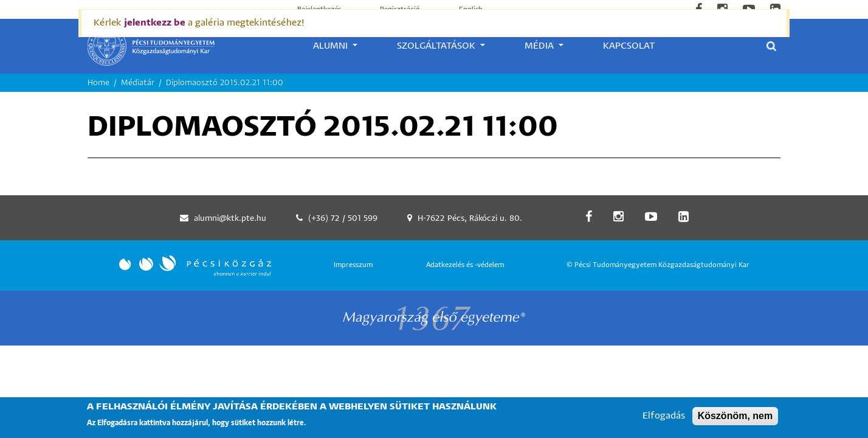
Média (540, 46)
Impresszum (353, 265)
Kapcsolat (629, 46)
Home (98, 83)
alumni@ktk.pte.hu (230, 219)
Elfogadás (664, 419)
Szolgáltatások (437, 46)
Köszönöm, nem (735, 419)
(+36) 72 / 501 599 (343, 219)
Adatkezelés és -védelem (465, 265)
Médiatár (138, 83)
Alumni (332, 46)
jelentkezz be (155, 23)
